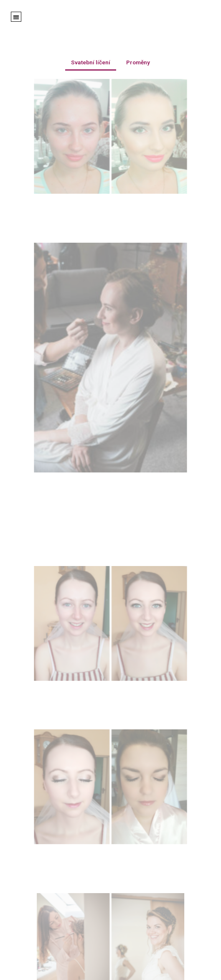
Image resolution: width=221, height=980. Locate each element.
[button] (16, 17)
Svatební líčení (91, 62)
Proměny (138, 62)
